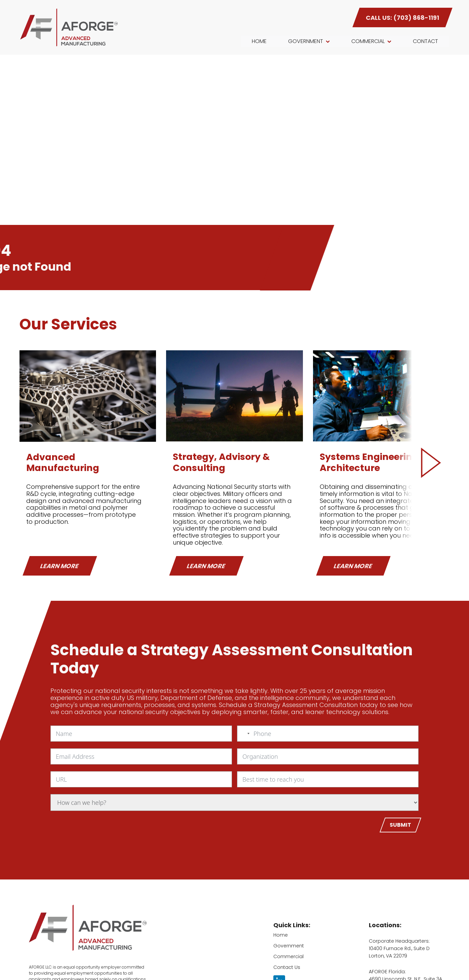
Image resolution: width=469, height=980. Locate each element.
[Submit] (400, 825)
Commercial (288, 956)
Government (289, 946)
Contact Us (287, 967)
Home (281, 935)
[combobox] (244, 734)
